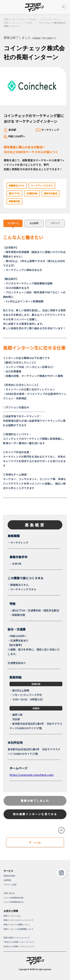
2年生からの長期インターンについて (19, 946)
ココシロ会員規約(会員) (13, 898)
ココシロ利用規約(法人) (13, 902)
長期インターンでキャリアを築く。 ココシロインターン (32, 19)
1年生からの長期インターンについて (19, 942)
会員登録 (7, 880)
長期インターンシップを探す (18, 23)
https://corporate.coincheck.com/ (32, 775)
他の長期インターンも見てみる (35, 814)
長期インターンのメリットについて (18, 920)
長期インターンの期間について (17, 925)
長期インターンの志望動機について (18, 929)
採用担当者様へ (10, 876)
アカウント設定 (10, 885)
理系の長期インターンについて (17, 938)
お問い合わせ (9, 893)
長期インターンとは (12, 916)
